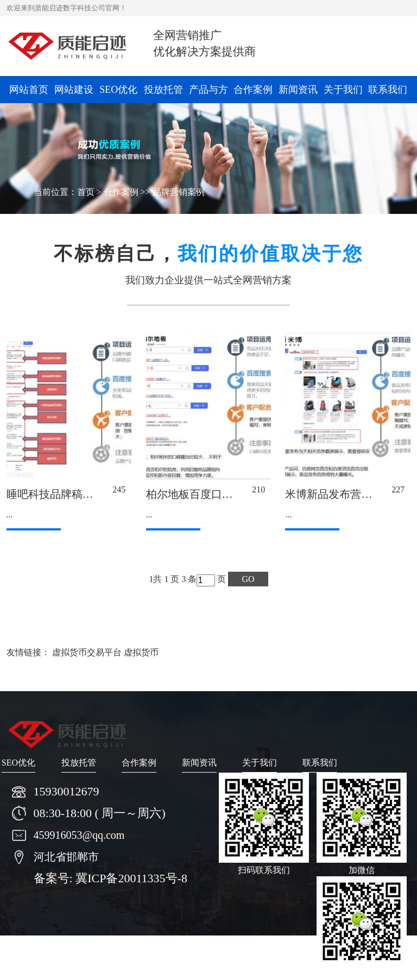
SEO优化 (118, 90)
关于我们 (343, 90)
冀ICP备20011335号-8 (131, 878)
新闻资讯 (298, 90)
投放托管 (163, 90)
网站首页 (29, 90)
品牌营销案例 (179, 192)
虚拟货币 (141, 652)
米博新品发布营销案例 (339, 494)
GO (248, 579)
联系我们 (388, 90)
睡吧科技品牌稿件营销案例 (72, 494)
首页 (86, 192)
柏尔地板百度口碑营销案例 (211, 494)
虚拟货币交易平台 (87, 652)
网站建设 (74, 90)
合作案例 (253, 90)
